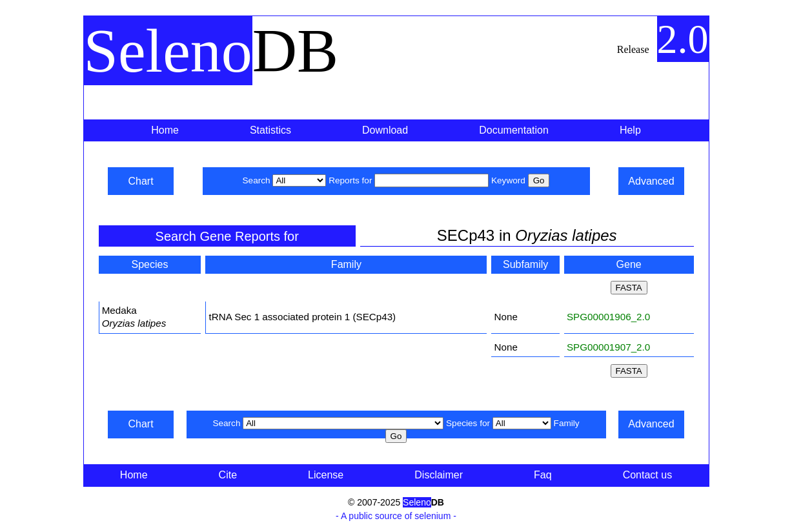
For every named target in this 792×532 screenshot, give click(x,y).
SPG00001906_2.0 (608, 317)
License (326, 475)
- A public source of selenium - (396, 516)
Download (385, 130)
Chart (140, 181)
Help (630, 130)
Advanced (651, 181)
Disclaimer (439, 475)
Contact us (647, 475)
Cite (228, 475)
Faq (543, 475)
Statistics (270, 130)
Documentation (514, 130)
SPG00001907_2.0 (608, 347)
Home (165, 130)
